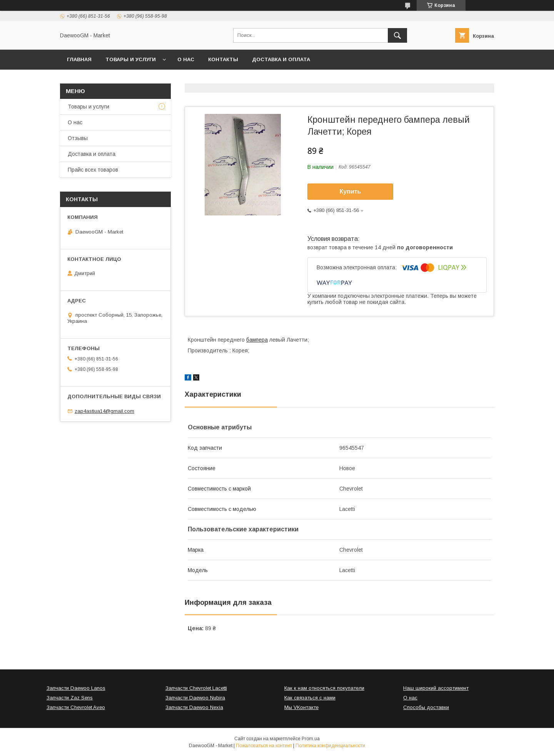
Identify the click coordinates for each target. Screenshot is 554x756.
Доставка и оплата (281, 59)
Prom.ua (311, 739)
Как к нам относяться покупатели (324, 688)
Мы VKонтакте (301, 707)
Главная (79, 59)
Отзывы (78, 138)
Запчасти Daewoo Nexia (194, 707)
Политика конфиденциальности (330, 746)
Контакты (223, 59)
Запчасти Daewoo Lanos (76, 688)
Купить (350, 191)
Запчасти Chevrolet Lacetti (196, 688)
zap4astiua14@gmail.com (104, 411)
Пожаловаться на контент (264, 746)
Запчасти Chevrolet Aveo (76, 707)
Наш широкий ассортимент (436, 688)
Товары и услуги (131, 59)
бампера (257, 340)
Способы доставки (426, 707)
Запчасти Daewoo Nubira (195, 698)
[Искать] (397, 35)
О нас (186, 59)
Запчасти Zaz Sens (70, 698)
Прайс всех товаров (93, 170)
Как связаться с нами (310, 698)
